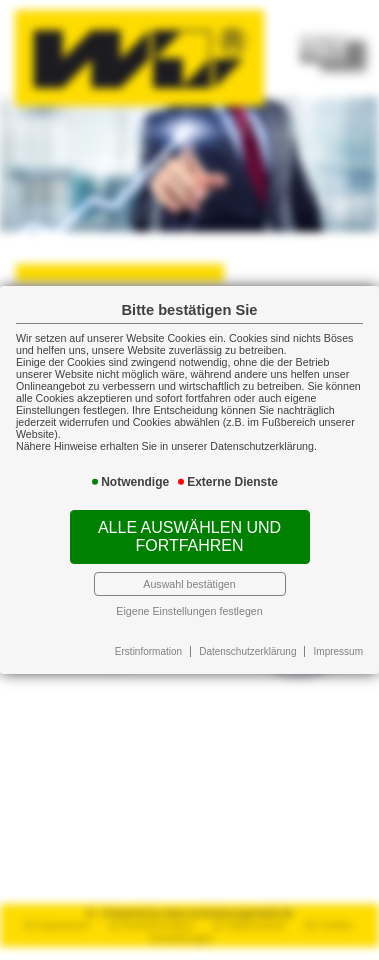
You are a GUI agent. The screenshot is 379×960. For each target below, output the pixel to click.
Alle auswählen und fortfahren (189, 536)
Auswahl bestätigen (189, 584)
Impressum (338, 651)
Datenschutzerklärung (247, 651)
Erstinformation (148, 651)
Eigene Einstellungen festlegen (189, 611)
